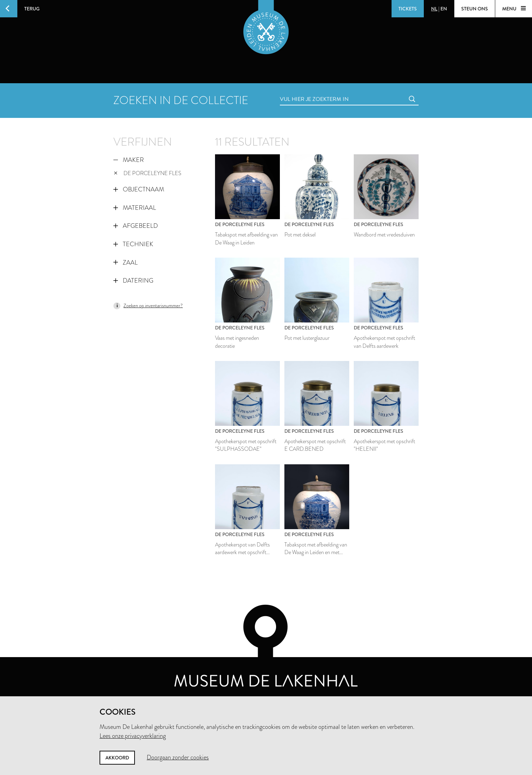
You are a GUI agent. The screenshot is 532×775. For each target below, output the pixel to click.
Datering (133, 281)
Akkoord (117, 758)
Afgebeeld (136, 226)
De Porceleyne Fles (148, 173)
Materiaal (135, 208)
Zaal (126, 262)
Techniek (133, 244)
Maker (129, 160)
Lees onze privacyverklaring (133, 736)
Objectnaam (139, 189)
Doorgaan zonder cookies (178, 757)
